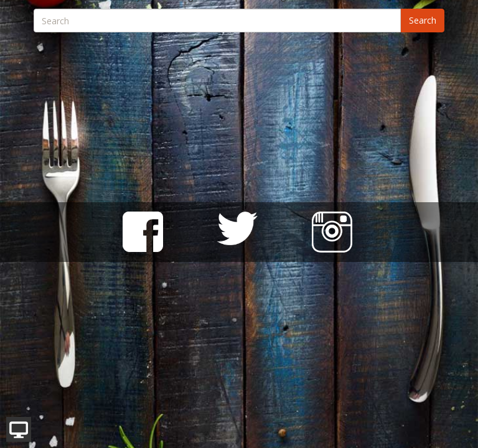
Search (423, 20)
